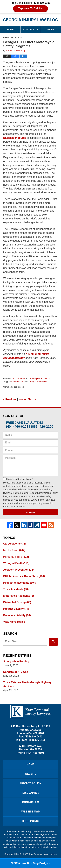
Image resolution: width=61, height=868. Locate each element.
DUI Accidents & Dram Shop (24, 576)
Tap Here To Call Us (30, 8)
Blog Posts (30, 821)
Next (32, 399)
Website (30, 774)
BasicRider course (15, 138)
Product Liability (16, 609)
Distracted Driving (17, 602)
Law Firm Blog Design (30, 863)
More (51, 29)
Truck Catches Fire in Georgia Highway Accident (27, 684)
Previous (10, 399)
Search (53, 642)
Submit (31, 512)
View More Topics (14, 622)
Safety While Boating (16, 661)
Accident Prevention (19, 570)
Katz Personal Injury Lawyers (43, 854)
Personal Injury (16, 557)
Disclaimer (31, 793)
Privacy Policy (31, 783)
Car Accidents (15, 544)
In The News (19, 378)
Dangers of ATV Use (16, 672)
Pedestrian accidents (20, 583)
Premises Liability (17, 615)
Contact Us (30, 29)
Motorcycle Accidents (40, 378)
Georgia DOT (18, 382)
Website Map (30, 812)
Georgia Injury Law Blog (31, 20)
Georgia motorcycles (38, 382)
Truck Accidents (16, 589)
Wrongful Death (16, 563)
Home (10, 29)
